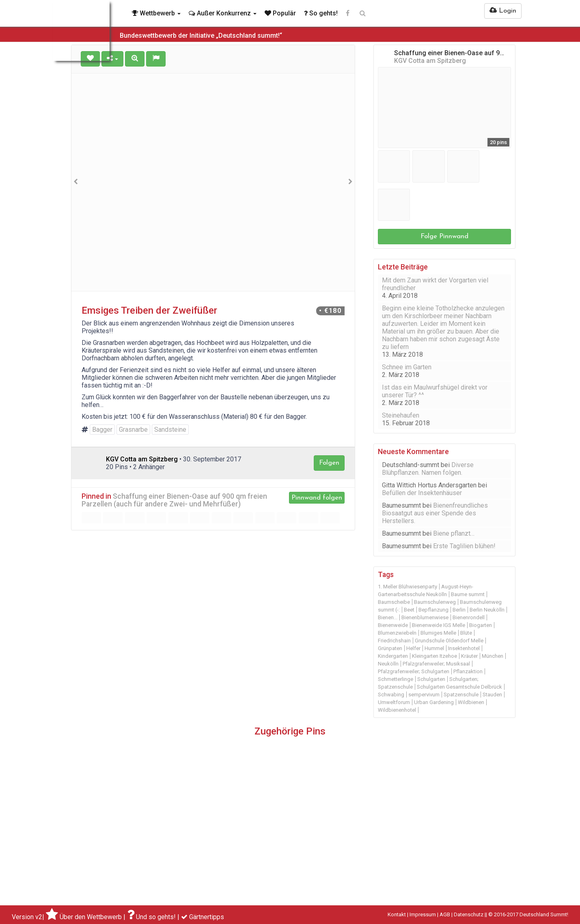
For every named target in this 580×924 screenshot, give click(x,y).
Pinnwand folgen (317, 498)
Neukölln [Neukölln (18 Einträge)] (388, 664)
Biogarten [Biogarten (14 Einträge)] (481, 625)
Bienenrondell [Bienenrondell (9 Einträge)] (469, 617)
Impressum (423, 914)
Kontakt (397, 914)
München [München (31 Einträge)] (493, 656)
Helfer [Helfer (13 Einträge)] (413, 648)
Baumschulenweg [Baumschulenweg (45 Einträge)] (435, 602)
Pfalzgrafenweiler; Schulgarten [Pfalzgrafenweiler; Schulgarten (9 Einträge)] (414, 671)
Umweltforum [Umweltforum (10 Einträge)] (394, 702)
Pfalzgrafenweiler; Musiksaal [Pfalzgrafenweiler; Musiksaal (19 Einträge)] (436, 664)
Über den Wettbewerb (91, 917)
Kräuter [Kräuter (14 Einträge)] (469, 656)
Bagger (102, 430)
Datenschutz (469, 914)
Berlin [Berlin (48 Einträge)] (459, 610)
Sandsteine (170, 430)
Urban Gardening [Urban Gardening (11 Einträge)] (434, 702)
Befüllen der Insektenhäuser (422, 493)
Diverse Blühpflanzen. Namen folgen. (428, 469)
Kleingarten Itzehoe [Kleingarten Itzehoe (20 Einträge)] (434, 656)
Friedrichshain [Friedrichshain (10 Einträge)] (394, 641)
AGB (445, 914)
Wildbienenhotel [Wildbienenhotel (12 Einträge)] (397, 710)
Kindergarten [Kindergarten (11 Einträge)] (393, 656)
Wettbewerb (156, 13)
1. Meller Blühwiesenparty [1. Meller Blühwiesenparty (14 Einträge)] (408, 587)
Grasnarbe (133, 430)
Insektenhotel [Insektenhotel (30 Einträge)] (464, 648)
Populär (280, 13)
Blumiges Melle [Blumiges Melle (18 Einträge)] (438, 633)
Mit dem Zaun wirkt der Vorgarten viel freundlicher (435, 284)
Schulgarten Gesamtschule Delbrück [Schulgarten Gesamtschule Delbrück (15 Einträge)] (459, 687)
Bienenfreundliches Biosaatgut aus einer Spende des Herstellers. (435, 513)
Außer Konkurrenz (223, 13)
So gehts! (321, 13)
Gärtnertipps (207, 917)
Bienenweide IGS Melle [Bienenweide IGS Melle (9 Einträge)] (439, 625)
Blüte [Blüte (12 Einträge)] (466, 633)
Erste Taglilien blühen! (464, 546)
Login (503, 11)
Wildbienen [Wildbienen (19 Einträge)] (471, 702)
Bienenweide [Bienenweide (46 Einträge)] (393, 625)
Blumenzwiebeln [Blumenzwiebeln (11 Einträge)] (397, 633)
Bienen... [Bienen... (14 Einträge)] (388, 617)
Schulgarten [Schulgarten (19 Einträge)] (431, 679)
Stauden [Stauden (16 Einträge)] (492, 695)
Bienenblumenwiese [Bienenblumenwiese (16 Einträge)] (425, 617)
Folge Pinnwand (444, 236)
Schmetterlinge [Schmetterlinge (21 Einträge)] (396, 679)
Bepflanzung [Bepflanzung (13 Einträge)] (433, 610)
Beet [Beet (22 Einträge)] (409, 610)
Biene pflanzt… (454, 533)
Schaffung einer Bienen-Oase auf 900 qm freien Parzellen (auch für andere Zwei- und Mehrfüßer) (174, 500)
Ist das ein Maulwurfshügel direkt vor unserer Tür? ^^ (435, 391)
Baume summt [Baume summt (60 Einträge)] (468, 594)
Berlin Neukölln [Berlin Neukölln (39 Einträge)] (487, 610)
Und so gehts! (156, 917)
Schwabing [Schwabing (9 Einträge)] (391, 695)
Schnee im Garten (407, 367)
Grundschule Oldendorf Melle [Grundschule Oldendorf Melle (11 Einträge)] (449, 641)
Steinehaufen (401, 415)
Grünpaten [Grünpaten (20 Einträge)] (390, 648)
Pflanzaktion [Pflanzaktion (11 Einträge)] (468, 671)
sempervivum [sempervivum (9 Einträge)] (424, 695)
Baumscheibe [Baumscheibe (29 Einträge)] (394, 602)
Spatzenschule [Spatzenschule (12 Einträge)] (461, 695)
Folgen (329, 463)
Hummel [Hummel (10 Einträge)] (434, 648)
